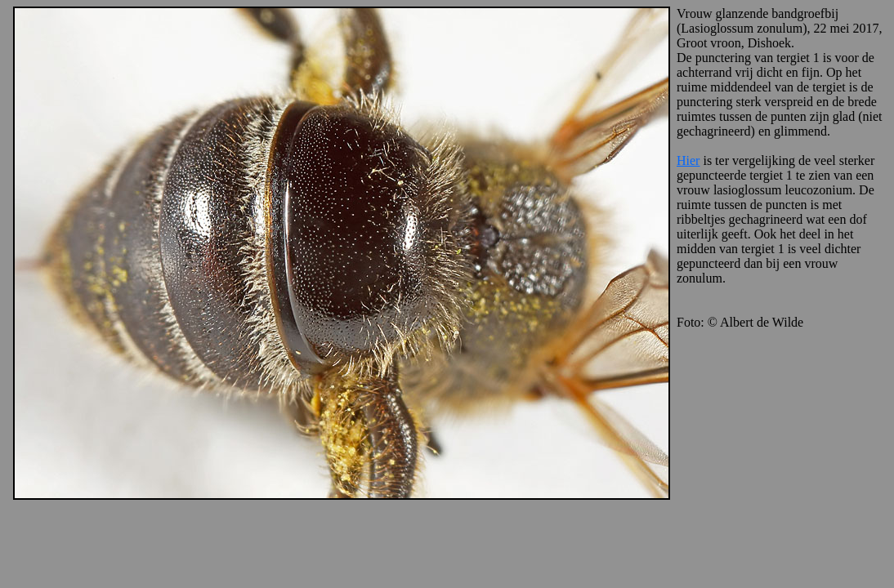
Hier (688, 160)
